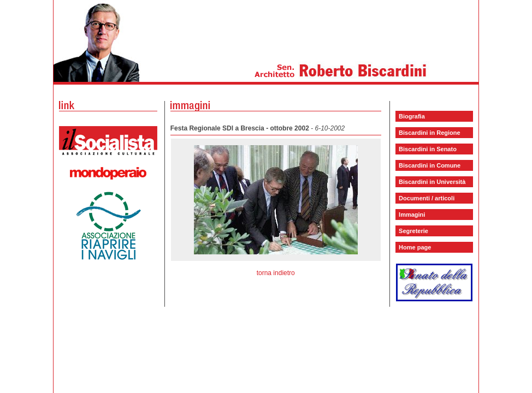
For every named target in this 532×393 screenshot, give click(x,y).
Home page (415, 247)
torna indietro (276, 273)
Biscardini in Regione (429, 133)
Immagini (412, 215)
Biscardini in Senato (428, 149)
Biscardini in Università (432, 182)
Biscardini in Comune (430, 165)
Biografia (412, 116)
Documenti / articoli (427, 198)
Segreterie (413, 231)
